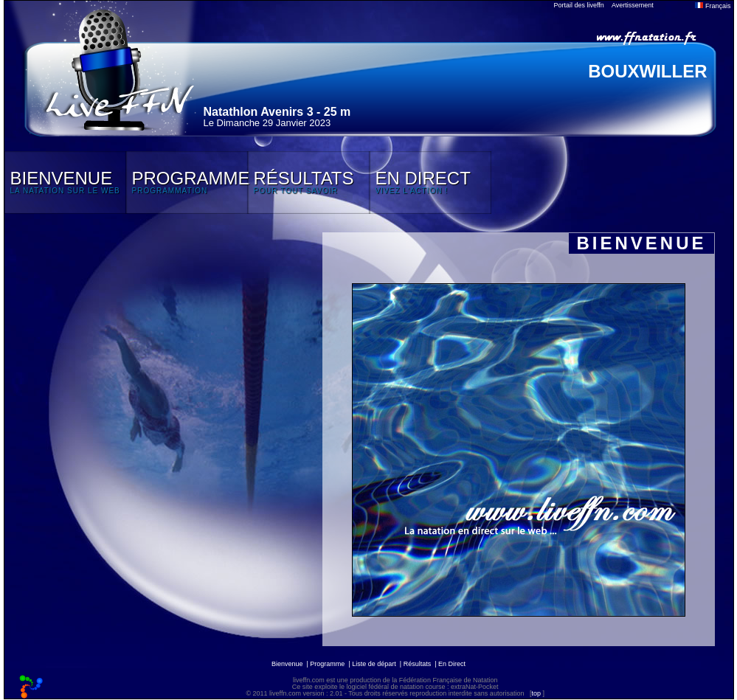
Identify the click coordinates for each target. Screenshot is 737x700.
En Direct (452, 664)
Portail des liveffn (579, 5)
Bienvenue (287, 664)
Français (713, 6)
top (536, 693)
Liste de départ (374, 664)
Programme (327, 664)
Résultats (418, 664)
